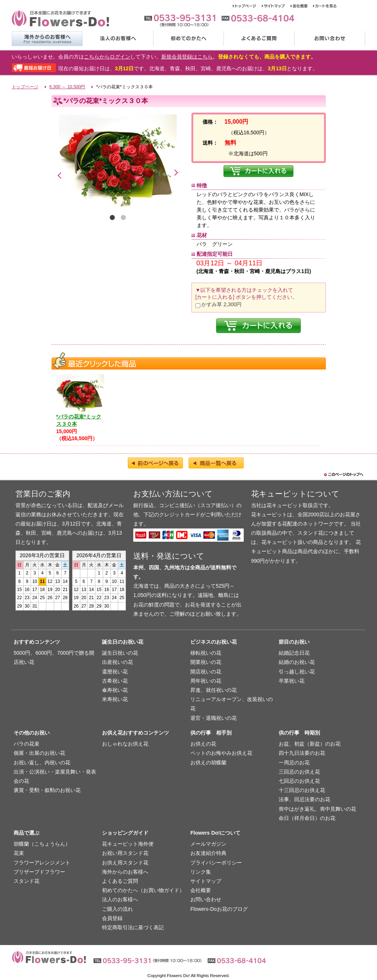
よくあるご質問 (259, 39)
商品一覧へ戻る (216, 463)
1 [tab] (112, 218)
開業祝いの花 (206, 662)
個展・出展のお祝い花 (39, 753)
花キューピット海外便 (128, 844)
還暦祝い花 (115, 672)
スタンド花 (27, 881)
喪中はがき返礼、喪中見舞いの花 (317, 809)
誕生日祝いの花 (120, 653)
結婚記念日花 (294, 653)
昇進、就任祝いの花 (214, 690)
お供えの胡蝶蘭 (208, 763)
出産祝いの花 (117, 662)
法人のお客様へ (117, 39)
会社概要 (302, 6)
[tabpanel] (118, 162)
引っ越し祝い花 (297, 672)
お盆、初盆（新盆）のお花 (310, 744)
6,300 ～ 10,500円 (67, 87)
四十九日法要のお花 (302, 753)
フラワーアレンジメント (42, 863)
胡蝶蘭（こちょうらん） (42, 844)
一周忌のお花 (294, 763)
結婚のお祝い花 (297, 662)
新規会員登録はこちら (187, 57)
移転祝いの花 (206, 653)
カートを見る (325, 6)
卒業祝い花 (292, 681)
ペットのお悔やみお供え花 (221, 753)
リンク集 (201, 872)
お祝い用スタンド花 (125, 853)
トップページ (247, 6)
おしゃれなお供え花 (125, 744)
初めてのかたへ (188, 39)
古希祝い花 (115, 681)
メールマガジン (208, 844)
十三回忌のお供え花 (302, 790)
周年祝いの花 (206, 681)
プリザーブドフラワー (39, 872)
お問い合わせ (330, 39)
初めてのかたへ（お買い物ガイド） (143, 890)
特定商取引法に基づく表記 (133, 927)
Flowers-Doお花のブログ (219, 909)
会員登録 (112, 918)
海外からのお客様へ (47, 39)
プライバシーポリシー (216, 863)
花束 (19, 853)
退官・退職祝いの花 (214, 718)
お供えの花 (203, 744)
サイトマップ (276, 6)
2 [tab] (123, 218)
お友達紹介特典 (208, 853)
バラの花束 (27, 744)
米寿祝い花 (115, 699)
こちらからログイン (107, 57)
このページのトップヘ (343, 475)
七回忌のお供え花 (299, 781)
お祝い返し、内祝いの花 (42, 763)
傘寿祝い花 (115, 690)
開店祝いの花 (206, 672)
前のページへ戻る (155, 463)
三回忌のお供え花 (299, 772)
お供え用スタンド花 (125, 863)
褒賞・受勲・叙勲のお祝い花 (47, 790)
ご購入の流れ (117, 909)
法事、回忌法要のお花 (304, 799)
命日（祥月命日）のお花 (307, 818)
